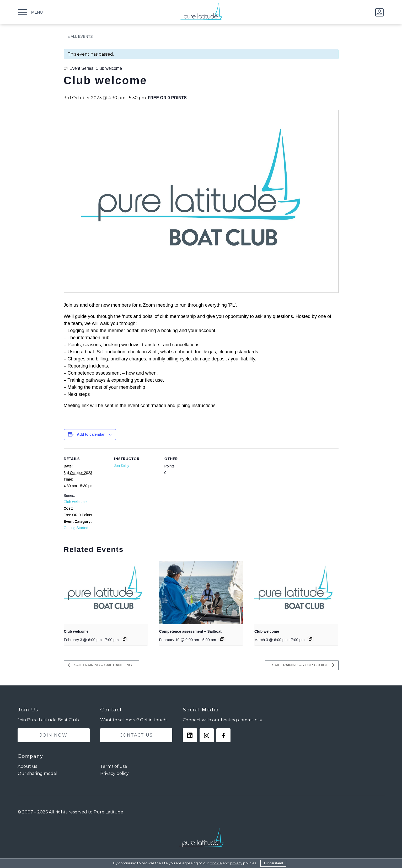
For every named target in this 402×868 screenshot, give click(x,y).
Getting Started (76, 528)
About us (27, 766)
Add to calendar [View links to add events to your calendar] (91, 434)
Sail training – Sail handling (103, 665)
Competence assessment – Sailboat (190, 631)
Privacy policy (114, 773)
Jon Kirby (122, 466)
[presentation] (106, 593)
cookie (216, 863)
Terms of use (114, 766)
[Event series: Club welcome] (125, 639)
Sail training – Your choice (301, 665)
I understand (273, 863)
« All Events (80, 36)
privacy (236, 863)
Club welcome (75, 502)
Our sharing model (37, 773)
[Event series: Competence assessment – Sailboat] (222, 639)
